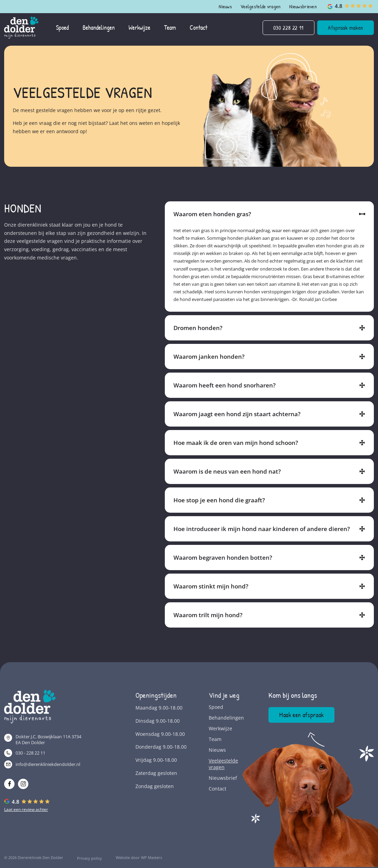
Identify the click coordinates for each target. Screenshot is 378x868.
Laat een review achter (26, 809)
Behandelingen (225, 718)
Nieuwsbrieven (303, 6)
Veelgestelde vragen (261, 6)
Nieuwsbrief (223, 778)
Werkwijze (220, 728)
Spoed (216, 707)
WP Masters (152, 857)
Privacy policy (89, 858)
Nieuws (225, 6)
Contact (218, 789)
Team (215, 739)
